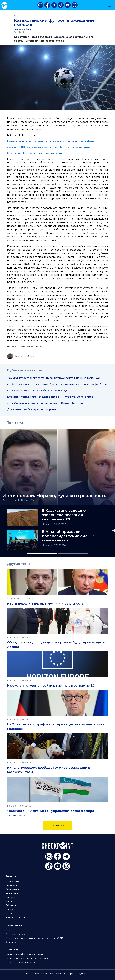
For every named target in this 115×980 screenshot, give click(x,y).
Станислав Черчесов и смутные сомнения (35, 153)
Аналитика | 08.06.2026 (18, 500)
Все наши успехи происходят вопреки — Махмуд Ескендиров (50, 397)
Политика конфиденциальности (24, 954)
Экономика (12, 889)
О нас (9, 930)
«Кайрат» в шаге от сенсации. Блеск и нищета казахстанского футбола (57, 384)
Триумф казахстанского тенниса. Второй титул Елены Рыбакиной (53, 378)
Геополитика (13, 881)
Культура (10, 909)
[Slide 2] (73, 553)
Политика (11, 885)
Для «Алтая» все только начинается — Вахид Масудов (45, 403)
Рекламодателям (15, 934)
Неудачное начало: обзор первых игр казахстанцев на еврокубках (51, 141)
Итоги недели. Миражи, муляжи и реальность (45, 604)
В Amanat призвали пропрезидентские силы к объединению (68, 536)
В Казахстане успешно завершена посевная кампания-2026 (64, 515)
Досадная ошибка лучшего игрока (31, 409)
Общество (11, 905)
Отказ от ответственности (20, 962)
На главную (58, 826)
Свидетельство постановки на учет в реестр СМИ (34, 938)
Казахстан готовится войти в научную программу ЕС (51, 686)
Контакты (11, 942)
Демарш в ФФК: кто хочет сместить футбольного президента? (49, 147)
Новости (47, 524)
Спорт (18, 16)
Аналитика (12, 893)
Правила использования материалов (27, 958)
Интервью (11, 897)
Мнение (10, 901)
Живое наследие (15, 917)
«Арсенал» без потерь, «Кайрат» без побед (37, 390)
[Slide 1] (42, 553)
